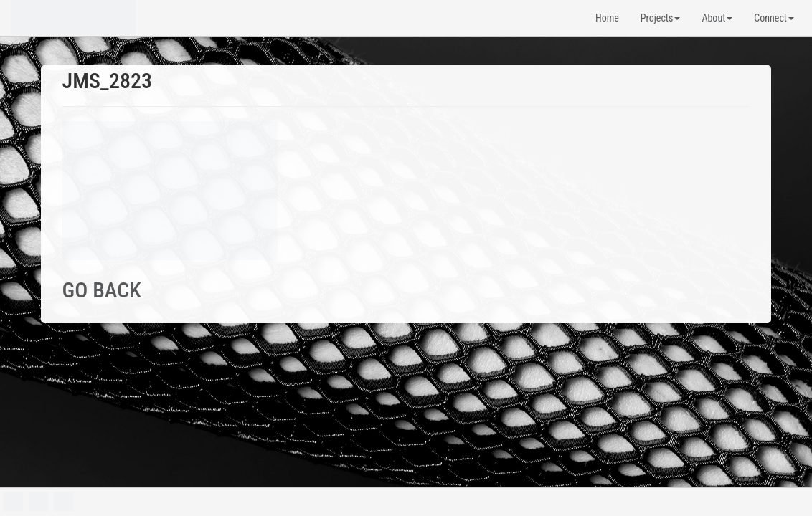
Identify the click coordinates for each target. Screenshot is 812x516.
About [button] (717, 18)
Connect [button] (774, 18)
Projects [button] (661, 18)
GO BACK (102, 290)
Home (607, 18)
